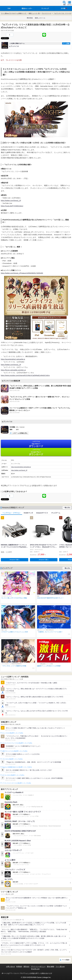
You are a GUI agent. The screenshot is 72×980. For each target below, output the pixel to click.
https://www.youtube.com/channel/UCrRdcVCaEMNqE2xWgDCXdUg (25, 375)
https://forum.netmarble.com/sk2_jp (13, 370)
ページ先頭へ (66, 960)
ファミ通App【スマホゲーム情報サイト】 (14, 13)
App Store (36, 444)
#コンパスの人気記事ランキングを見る (13, 733)
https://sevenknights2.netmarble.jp (13, 359)
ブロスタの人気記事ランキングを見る (12, 759)
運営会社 (26, 967)
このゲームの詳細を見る (20, 433)
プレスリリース (46, 13)
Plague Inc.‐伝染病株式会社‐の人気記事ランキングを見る (17, 767)
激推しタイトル (40, 18)
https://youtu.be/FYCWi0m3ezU (12, 206)
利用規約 (19, 967)
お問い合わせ (11, 967)
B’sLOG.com (35, 969)
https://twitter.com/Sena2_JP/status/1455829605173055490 (22, 273)
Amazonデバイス (42, 513)
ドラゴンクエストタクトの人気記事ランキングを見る (17, 783)
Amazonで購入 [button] (15, 560)
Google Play (36, 452)
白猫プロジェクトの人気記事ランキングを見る (15, 751)
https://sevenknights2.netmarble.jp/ (21, 467)
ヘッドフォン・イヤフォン (11, 513)
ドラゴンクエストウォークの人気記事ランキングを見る (17, 743)
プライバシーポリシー (38, 967)
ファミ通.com (60, 967)
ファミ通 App (8, 3)
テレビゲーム (56, 513)
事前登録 (30, 18)
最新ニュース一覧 (34, 13)
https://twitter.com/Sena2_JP (11, 200)
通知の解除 (51, 967)
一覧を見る (67, 508)
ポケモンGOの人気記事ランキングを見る (13, 775)
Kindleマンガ (28, 513)
